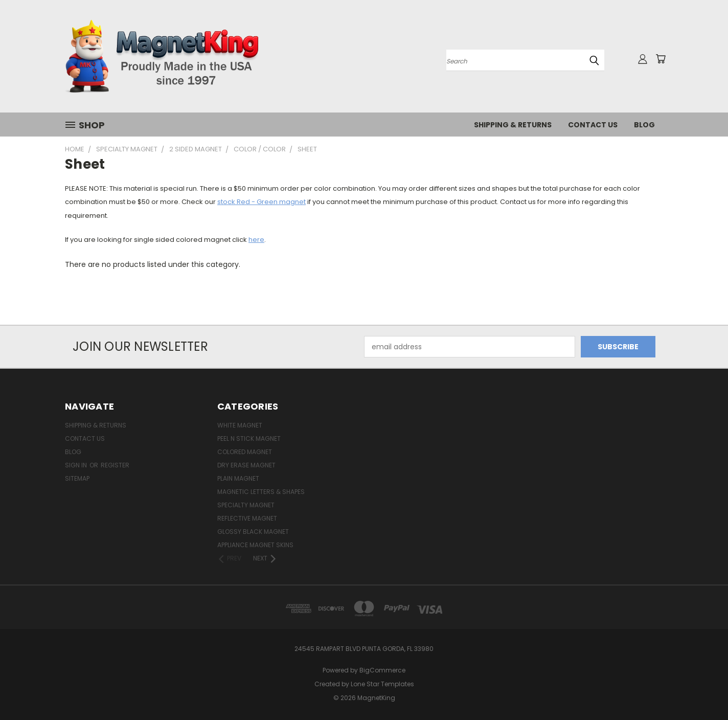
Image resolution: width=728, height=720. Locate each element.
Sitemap (77, 478)
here (256, 240)
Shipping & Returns (513, 125)
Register (115, 465)
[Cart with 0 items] (661, 59)
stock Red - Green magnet (261, 202)
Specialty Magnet (246, 505)
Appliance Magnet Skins (255, 545)
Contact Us (593, 125)
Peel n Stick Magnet (249, 438)
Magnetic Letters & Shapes (261, 492)
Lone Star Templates (382, 684)
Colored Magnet (245, 452)
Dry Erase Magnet (246, 465)
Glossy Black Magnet (253, 532)
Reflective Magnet (247, 518)
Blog (644, 125)
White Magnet (240, 425)
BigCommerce (382, 670)
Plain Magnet (238, 478)
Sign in (77, 465)
